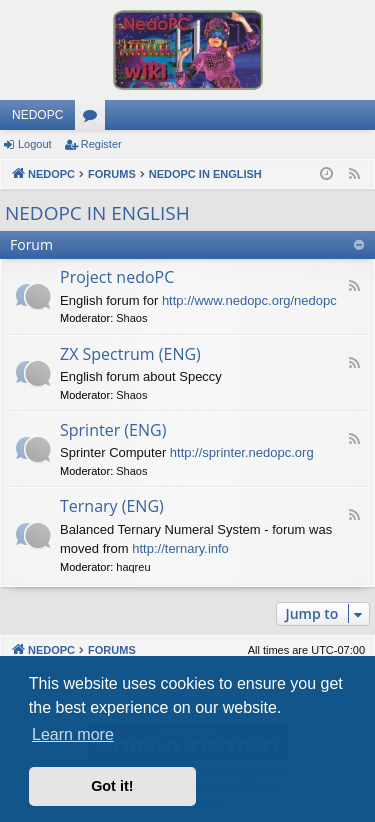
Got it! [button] (112, 786)
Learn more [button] (73, 734)
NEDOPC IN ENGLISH (97, 213)
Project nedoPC (117, 277)
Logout (35, 144)
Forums (94, 119)
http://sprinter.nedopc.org (242, 452)
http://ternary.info (180, 548)
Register (101, 144)
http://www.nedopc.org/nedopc (249, 300)
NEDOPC (37, 115)
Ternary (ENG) (112, 506)
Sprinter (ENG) (113, 430)
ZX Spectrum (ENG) (130, 354)
